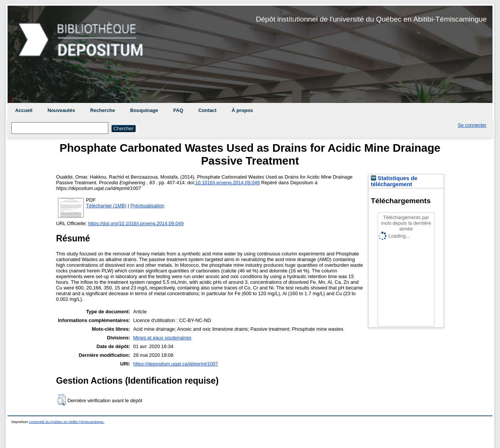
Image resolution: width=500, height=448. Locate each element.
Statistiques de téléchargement (394, 181)
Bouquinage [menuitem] (144, 110)
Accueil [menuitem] (24, 110)
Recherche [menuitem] (102, 110)
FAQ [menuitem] (178, 110)
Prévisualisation (147, 206)
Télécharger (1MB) (106, 206)
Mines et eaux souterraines (162, 338)
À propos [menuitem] (242, 110)
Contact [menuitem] (208, 110)
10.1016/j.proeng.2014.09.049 (227, 183)
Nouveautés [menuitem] (62, 110)
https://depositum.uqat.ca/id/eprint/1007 (176, 364)
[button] (62, 400)
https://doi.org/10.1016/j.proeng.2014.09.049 (136, 223)
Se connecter (472, 125)
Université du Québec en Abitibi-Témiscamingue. (67, 422)
